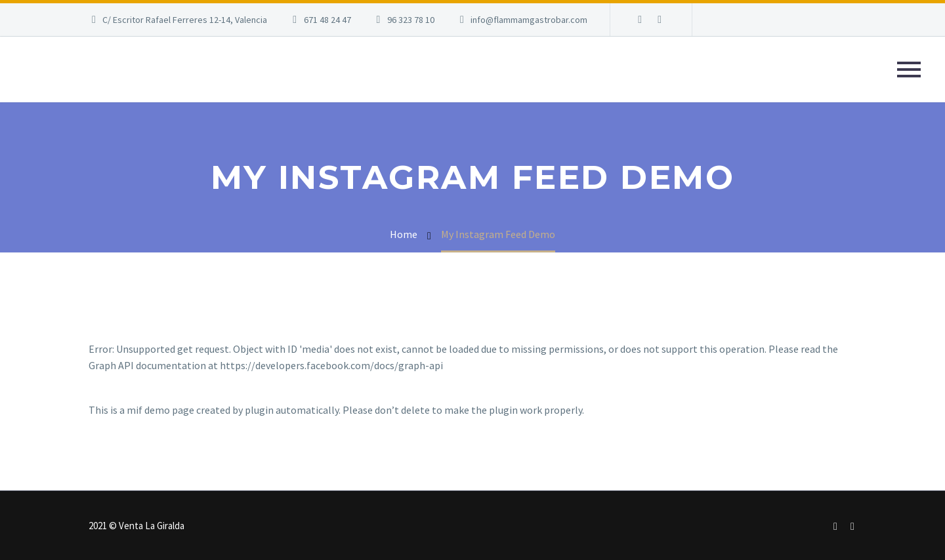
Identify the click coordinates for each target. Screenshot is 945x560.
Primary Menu (909, 70)
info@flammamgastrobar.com (529, 20)
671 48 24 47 (327, 20)
